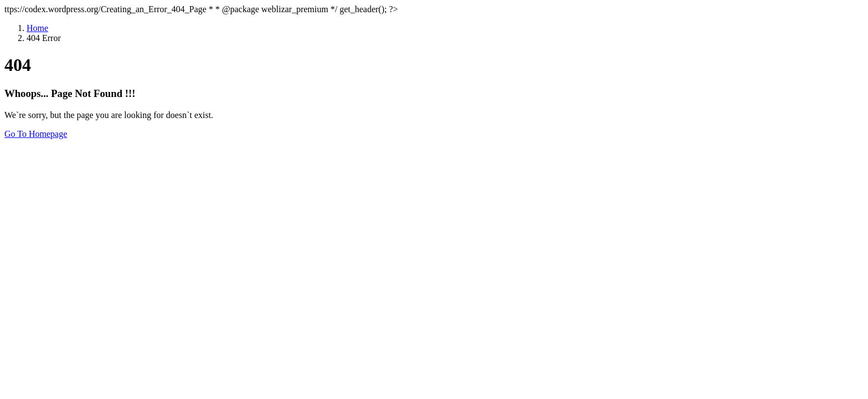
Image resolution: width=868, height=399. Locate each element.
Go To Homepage (36, 134)
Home (37, 28)
